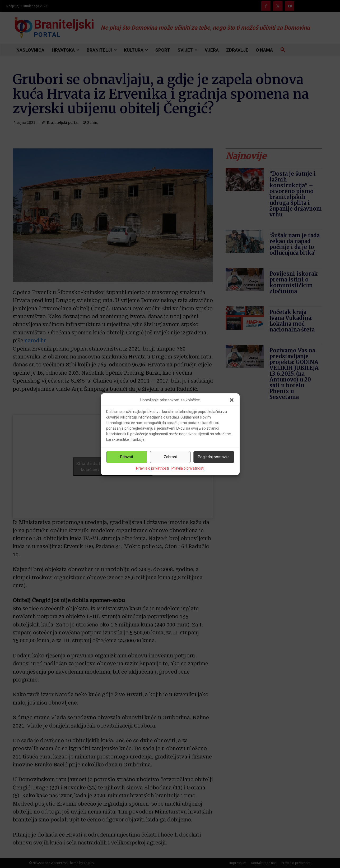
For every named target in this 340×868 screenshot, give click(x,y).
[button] (232, 400)
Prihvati (127, 457)
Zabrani (170, 457)
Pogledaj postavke (214, 457)
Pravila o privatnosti (152, 468)
